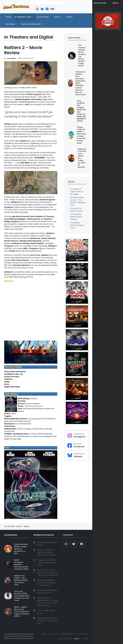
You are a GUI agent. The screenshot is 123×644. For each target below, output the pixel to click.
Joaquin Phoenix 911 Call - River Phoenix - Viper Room (47, 563)
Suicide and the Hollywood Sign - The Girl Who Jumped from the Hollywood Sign (47, 602)
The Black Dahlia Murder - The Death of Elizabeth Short (78, 201)
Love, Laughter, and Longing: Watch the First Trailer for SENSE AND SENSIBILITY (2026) (81, 111)
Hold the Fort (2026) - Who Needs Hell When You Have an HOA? (21, 580)
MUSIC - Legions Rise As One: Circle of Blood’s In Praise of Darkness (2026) (22, 612)
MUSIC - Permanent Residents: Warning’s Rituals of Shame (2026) (21, 565)
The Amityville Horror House (46, 612)
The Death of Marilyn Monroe (77, 210)
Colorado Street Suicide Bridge (47, 544)
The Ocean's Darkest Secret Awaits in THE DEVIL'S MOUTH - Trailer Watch (82, 56)
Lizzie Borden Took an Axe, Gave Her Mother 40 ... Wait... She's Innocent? (48, 573)
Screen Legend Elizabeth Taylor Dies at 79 (47, 592)
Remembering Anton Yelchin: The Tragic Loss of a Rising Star (47, 583)
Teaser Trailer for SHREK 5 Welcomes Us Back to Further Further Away (81, 135)
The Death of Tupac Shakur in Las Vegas (77, 192)
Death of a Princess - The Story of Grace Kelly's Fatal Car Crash (46, 552)
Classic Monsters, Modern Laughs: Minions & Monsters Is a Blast (21, 549)
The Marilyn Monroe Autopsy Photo (77, 225)
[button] (24, 17)
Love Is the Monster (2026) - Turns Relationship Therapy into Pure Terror (22, 596)
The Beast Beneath (27, 102)
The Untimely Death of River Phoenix (76, 217)
